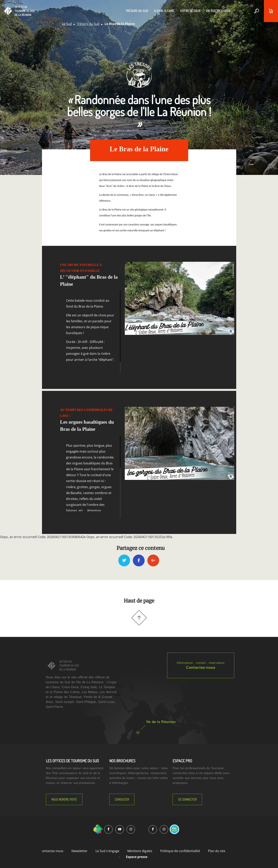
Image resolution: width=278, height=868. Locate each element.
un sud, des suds (218, 11)
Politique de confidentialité (180, 851)
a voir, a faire (164, 11)
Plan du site (217, 851)
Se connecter (187, 799)
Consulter (122, 799)
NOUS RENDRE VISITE (64, 799)
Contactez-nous (201, 668)
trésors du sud (137, 11)
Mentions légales (140, 851)
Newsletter (79, 851)
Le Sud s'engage (107, 851)
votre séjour (190, 11)
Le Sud (67, 24)
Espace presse (137, 857)
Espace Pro (182, 761)
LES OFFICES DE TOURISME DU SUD (72, 761)
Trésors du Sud (88, 24)
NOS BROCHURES (122, 761)
